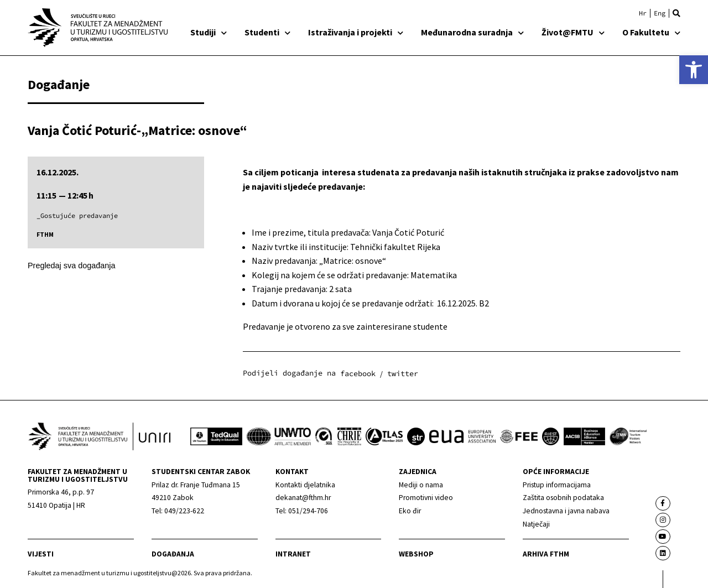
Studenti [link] (267, 32)
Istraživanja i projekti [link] (356, 32)
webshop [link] (416, 554)
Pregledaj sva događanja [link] (71, 266)
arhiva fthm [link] (546, 554)
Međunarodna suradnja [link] (472, 32)
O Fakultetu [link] (651, 32)
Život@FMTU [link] (573, 32)
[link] (694, 70)
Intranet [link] (293, 554)
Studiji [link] (209, 32)
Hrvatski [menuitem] (643, 13)
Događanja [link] (173, 554)
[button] (676, 13)
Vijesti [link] (41, 554)
